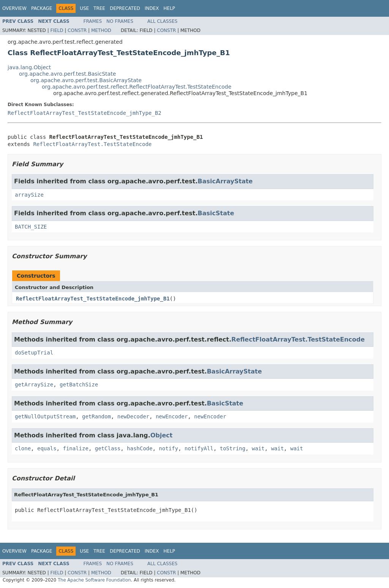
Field (57, 30)
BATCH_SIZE (31, 227)
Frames (93, 21)
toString (233, 448)
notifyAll (199, 448)
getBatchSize (79, 385)
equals (47, 448)
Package (42, 8)
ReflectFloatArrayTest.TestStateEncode (92, 144)
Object (162, 435)
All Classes (162, 21)
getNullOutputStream (45, 416)
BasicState (216, 213)
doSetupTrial (34, 353)
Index (152, 8)
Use (84, 8)
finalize (75, 448)
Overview (14, 8)
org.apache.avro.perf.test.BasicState (67, 74)
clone (23, 448)
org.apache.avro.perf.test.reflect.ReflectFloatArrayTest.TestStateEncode (137, 87)
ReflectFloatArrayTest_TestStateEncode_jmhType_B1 (93, 299)
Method (101, 30)
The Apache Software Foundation (94, 580)
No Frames (120, 21)
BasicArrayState (225, 181)
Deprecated (125, 8)
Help (169, 8)
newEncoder (172, 416)
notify (168, 448)
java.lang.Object (29, 67)
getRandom (96, 416)
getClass (108, 448)
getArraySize (34, 385)
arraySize (29, 195)
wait (258, 448)
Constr (77, 30)
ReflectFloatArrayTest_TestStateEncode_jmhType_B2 (85, 113)
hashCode (140, 448)
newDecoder (133, 416)
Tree (99, 8)
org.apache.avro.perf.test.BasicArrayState (86, 80)
